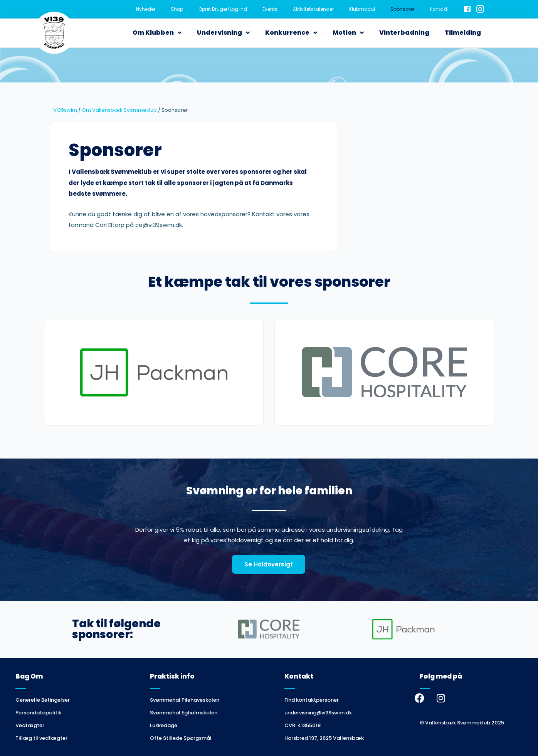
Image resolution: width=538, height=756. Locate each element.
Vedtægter (30, 725)
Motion (348, 33)
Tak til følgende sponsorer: (116, 629)
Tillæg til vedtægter (41, 738)
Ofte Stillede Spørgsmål (181, 738)
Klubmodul (362, 9)
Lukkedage (164, 725)
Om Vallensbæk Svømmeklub (119, 110)
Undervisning (223, 33)
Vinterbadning (404, 33)
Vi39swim (65, 110)
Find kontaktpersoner (312, 700)
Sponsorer (402, 9)
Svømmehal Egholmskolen (184, 713)
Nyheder (146, 9)
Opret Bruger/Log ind (223, 9)
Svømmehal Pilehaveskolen (185, 700)
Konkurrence (291, 33)
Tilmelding (463, 33)
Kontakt (439, 9)
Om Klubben (157, 33)
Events (270, 9)
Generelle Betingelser (43, 700)
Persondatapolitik (38, 713)
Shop (177, 9)
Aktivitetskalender (313, 9)
